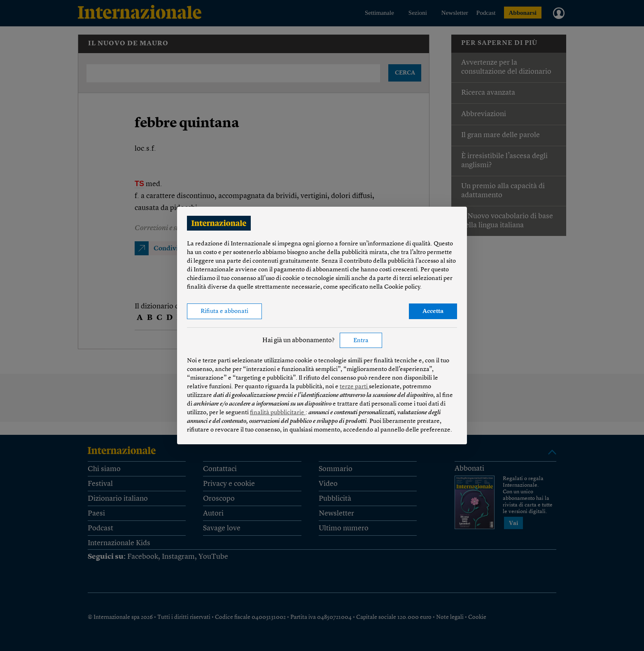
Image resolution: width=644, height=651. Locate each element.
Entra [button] (361, 341)
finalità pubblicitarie (278, 413)
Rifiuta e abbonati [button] (224, 311)
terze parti (354, 387)
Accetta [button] (433, 311)
